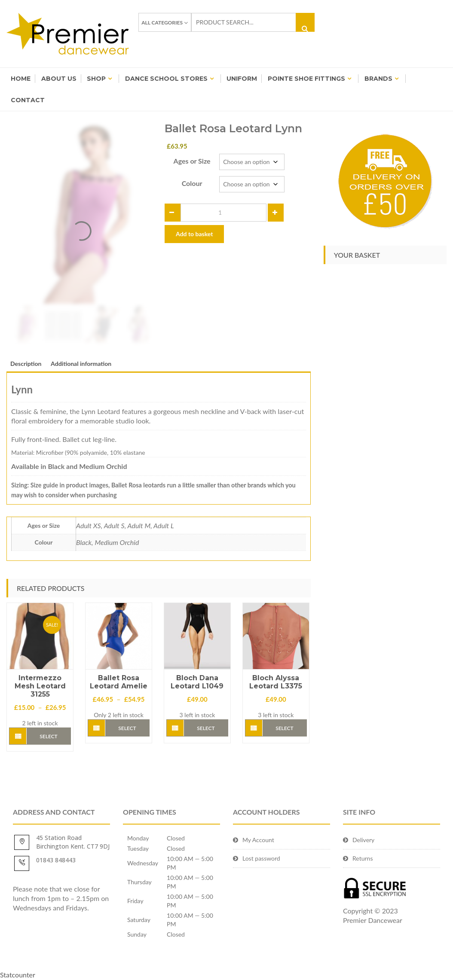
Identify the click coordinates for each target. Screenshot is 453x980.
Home (21, 79)
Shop (96, 79)
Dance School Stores (166, 79)
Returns (363, 858)
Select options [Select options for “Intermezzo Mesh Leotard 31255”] (49, 739)
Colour (192, 183)
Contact (28, 100)
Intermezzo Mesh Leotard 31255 (40, 686)
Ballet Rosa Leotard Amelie (119, 682)
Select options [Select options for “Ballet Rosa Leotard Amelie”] (127, 731)
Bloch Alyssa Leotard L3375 (276, 682)
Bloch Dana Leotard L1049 (197, 682)
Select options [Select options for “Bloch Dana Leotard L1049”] (206, 731)
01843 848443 (56, 860)
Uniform (242, 79)
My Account (258, 840)
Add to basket (194, 234)
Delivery (363, 840)
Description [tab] (26, 364)
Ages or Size (192, 161)
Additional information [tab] (81, 364)
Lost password (261, 858)
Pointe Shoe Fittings (306, 79)
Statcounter (18, 975)
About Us (59, 79)
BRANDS (378, 79)
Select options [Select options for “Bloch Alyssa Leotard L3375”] (284, 731)
